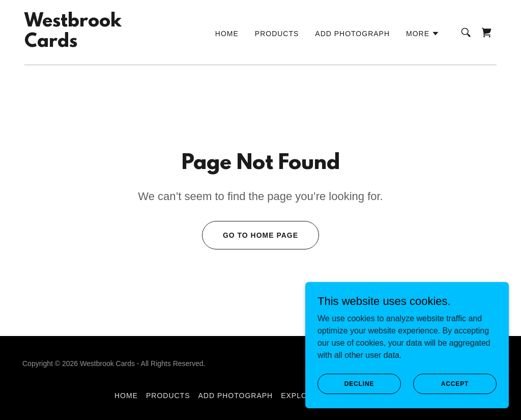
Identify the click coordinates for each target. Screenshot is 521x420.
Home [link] (227, 34)
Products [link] (277, 34)
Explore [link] (299, 396)
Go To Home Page (260, 235)
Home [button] (126, 396)
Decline (359, 383)
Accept (455, 383)
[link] (73, 44)
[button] (423, 34)
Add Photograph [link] (352, 34)
